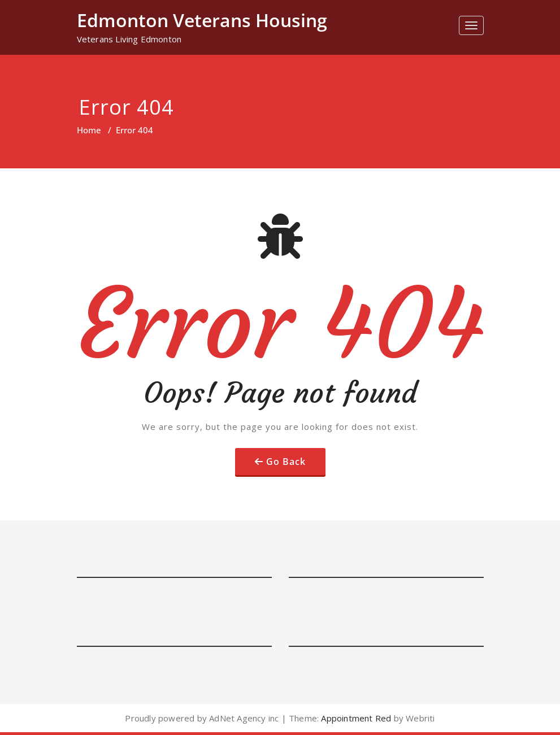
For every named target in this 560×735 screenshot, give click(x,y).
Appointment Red (355, 718)
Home (89, 130)
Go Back (286, 462)
